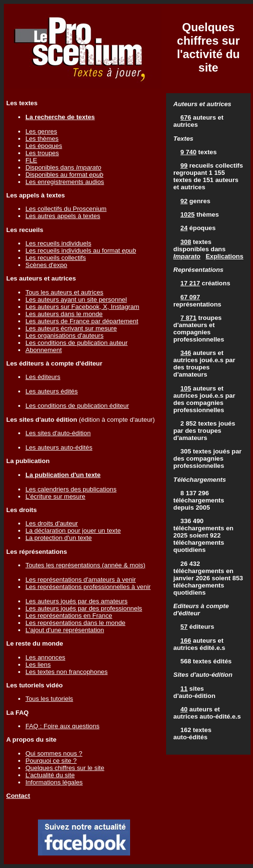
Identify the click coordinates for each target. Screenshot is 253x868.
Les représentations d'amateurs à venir (81, 580)
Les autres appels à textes (63, 216)
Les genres (41, 131)
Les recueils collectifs (56, 258)
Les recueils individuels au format (81, 251)
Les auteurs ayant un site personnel (76, 300)
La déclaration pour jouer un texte (73, 531)
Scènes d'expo (46, 265)
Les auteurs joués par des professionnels (84, 608)
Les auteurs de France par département (82, 321)
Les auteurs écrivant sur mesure (71, 328)
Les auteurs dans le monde (64, 314)
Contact (18, 796)
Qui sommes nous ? (54, 753)
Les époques (44, 146)
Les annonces (45, 657)
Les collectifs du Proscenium (66, 209)
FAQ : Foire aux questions (62, 726)
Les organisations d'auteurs (65, 336)
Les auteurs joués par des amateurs (77, 601)
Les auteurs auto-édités (59, 447)
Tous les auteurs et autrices (64, 292)
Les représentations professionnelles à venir (88, 587)
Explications (224, 256)
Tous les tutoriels (49, 699)
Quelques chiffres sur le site (65, 768)
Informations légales (54, 782)
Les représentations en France (69, 616)
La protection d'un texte (59, 538)
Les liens (38, 665)
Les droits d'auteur (52, 523)
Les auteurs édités (52, 391)
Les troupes (42, 153)
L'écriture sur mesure (55, 496)
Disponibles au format (64, 175)
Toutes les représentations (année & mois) (85, 565)
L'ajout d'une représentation (65, 630)
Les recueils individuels (58, 243)
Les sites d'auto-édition (58, 433)
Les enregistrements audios (65, 182)
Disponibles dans (63, 167)
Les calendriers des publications (71, 489)
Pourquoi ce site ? (51, 761)
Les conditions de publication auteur (77, 343)
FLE (31, 160)
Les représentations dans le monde (75, 623)
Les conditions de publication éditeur (77, 406)
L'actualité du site (50, 775)
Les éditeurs (43, 377)
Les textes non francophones (66, 672)
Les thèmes (42, 139)
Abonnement (44, 350)
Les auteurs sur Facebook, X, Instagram (82, 307)
